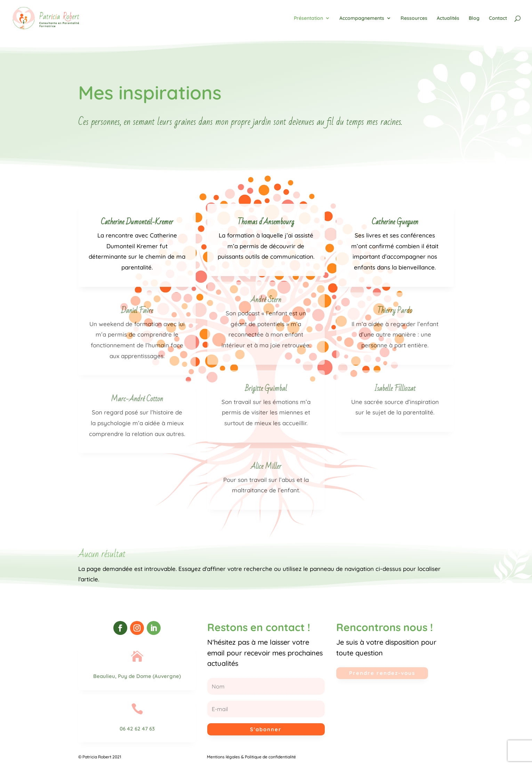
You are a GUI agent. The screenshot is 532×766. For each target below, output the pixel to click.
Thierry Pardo (395, 311)
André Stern (266, 300)
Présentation (308, 18)
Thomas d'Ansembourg (266, 222)
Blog (474, 18)
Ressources (414, 18)
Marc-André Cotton (137, 399)
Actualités (448, 18)
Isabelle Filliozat (395, 389)
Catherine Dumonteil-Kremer (137, 222)
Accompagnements (362, 18)
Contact (498, 18)
